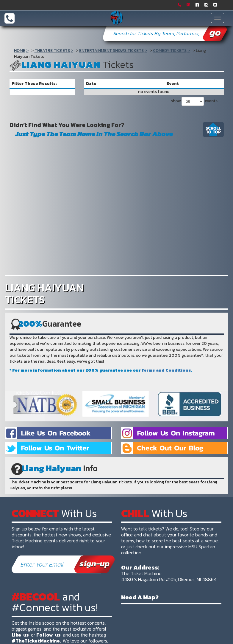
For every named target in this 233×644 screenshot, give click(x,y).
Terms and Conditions (166, 370)
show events (194, 101)
